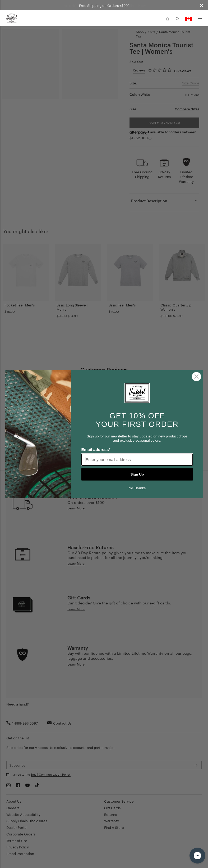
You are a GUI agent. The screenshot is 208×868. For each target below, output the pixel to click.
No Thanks (137, 488)
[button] (168, 18)
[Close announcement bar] (202, 5)
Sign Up (137, 474)
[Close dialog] (197, 376)
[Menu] (200, 19)
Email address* (96, 449)
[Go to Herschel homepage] (12, 18)
